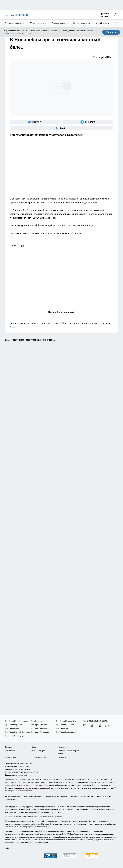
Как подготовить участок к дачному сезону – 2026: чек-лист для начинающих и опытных (61, 325)
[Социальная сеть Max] (61, 128)
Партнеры (62, 757)
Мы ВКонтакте (103, 23)
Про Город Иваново (39, 725)
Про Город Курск (12, 728)
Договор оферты (39, 751)
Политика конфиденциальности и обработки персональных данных (33, 817)
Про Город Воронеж (13, 725)
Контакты (62, 747)
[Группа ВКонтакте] (35, 122)
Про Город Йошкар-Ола (66, 721)
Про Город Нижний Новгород (17, 732)
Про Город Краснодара (15, 736)
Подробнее (56, 812)
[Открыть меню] (6, 15)
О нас (34, 747)
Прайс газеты (11, 757)
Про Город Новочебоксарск (17, 721)
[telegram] (23, 246)
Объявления (10, 751)
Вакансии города (60, 23)
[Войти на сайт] (116, 15)
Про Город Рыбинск (39, 728)
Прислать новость (104, 15)
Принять (111, 32)
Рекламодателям (39, 757)
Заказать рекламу (82, 23)
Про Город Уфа (62, 728)
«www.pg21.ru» (26, 763)
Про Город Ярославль (65, 725)
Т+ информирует (38, 23)
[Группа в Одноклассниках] (92, 726)
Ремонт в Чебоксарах (15, 23)
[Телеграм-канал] (88, 122)
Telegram (9, 747)
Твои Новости (36, 721)
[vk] (14, 246)
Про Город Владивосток (66, 732)
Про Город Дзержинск (40, 732)
